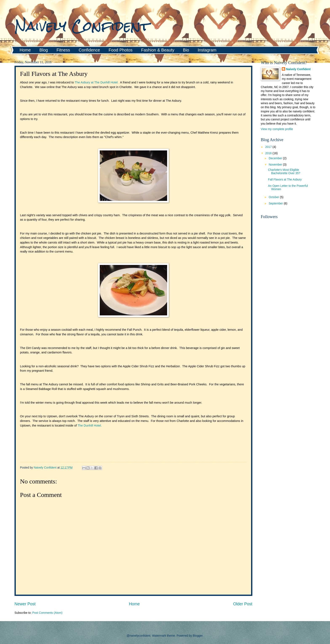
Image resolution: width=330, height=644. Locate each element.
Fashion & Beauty (158, 50)
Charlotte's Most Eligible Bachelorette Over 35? (284, 172)
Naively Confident (82, 26)
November (276, 165)
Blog (44, 50)
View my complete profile (277, 129)
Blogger (198, 636)
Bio (186, 50)
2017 (269, 147)
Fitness (63, 50)
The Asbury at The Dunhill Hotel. (97, 82)
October (274, 197)
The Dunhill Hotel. (90, 425)
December (276, 158)
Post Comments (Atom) (47, 613)
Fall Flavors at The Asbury (285, 180)
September (276, 203)
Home (25, 50)
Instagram (207, 50)
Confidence (89, 50)
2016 (269, 153)
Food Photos (120, 50)
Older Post (243, 604)
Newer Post (25, 604)
